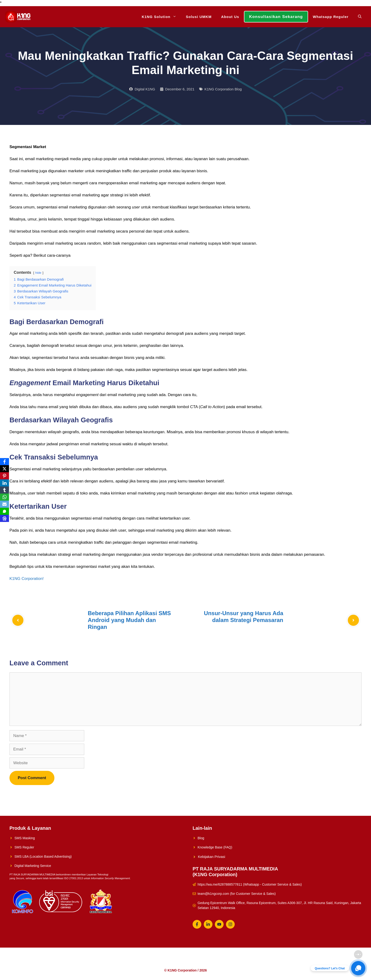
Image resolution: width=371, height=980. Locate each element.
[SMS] (4, 511)
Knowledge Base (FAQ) (215, 847)
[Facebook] (4, 462)
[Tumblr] (4, 490)
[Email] (4, 504)
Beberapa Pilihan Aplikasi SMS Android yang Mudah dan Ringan (129, 620)
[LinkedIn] (4, 483)
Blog (201, 838)
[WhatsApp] (4, 497)
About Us (230, 17)
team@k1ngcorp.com (213, 894)
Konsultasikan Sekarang (276, 17)
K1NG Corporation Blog (223, 89)
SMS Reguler (24, 847)
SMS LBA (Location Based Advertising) (43, 856)
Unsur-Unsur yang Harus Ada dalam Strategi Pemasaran (244, 617)
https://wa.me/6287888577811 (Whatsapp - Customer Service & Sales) (250, 884)
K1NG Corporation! (27, 579)
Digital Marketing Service (33, 866)
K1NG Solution (161, 17)
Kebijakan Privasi (212, 857)
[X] (4, 469)
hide (38, 273)
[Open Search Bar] (360, 17)
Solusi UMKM (199, 17)
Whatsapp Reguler (331, 17)
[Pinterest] (4, 476)
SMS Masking (25, 838)
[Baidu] (4, 518)
